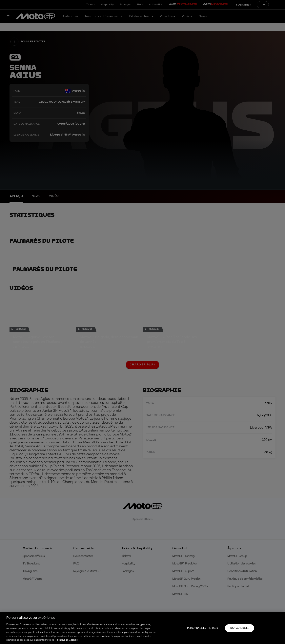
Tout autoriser (240, 628)
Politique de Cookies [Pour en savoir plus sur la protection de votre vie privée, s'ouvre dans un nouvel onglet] (66, 640)
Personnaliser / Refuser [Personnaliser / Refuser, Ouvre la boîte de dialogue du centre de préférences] (203, 628)
